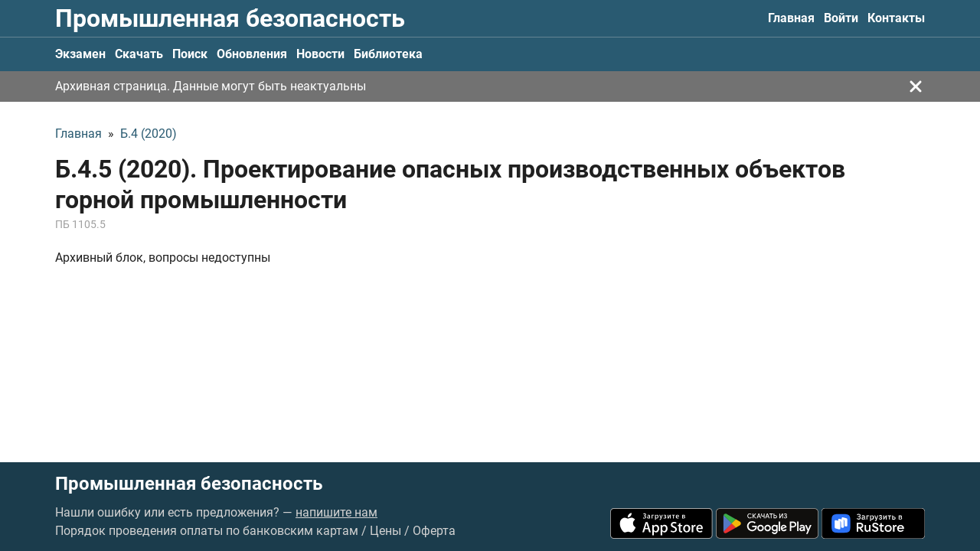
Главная (791, 18)
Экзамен (80, 54)
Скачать (139, 54)
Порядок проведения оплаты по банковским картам (207, 531)
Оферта (434, 531)
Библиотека (388, 54)
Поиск (190, 54)
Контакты (896, 18)
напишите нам (336, 512)
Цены (385, 531)
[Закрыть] (916, 86)
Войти (841, 18)
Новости (320, 54)
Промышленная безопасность (230, 18)
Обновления (252, 54)
